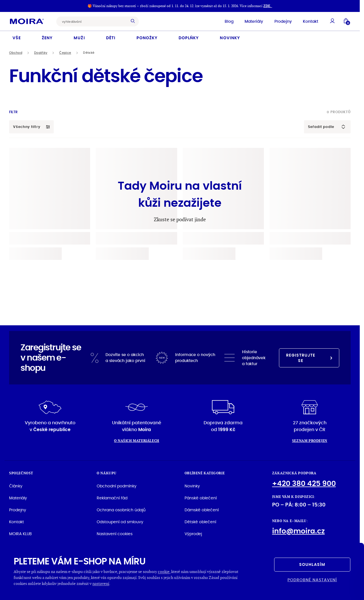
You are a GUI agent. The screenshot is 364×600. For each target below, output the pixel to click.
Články (16, 486)
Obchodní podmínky (117, 486)
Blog (227, 21)
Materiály (252, 21)
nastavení (101, 583)
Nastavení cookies (115, 533)
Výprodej (193, 533)
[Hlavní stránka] (28, 21)
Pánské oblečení (201, 498)
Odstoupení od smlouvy (120, 522)
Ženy (47, 38)
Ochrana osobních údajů (121, 510)
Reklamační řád (112, 498)
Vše (17, 38)
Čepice (65, 52)
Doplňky (189, 38)
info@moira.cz (298, 531)
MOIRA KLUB (20, 533)
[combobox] (95, 21)
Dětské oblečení (200, 522)
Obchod (16, 52)
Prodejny (282, 21)
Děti (111, 38)
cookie (164, 571)
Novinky (230, 38)
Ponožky (147, 38)
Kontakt (309, 21)
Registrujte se (309, 357)
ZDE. (268, 6)
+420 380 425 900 (304, 483)
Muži (79, 38)
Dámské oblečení (202, 510)
